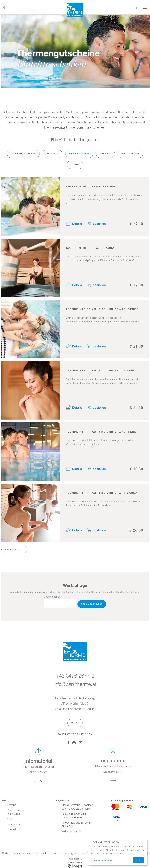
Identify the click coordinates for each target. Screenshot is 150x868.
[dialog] (118, 852)
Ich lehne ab (125, 860)
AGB (10, 819)
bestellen (100, 224)
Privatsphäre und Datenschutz (17, 812)
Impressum (13, 824)
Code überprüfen (92, 606)
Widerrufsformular (72, 832)
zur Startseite (14, 551)
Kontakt (11, 829)
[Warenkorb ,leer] (135, 7)
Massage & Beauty (130, 154)
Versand (12, 805)
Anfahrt (75, 723)
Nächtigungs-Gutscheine (23, 154)
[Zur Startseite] (75, 10)
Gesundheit (105, 154)
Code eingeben (52, 599)
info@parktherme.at (75, 685)
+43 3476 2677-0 (75, 676)
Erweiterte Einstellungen (102, 860)
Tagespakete (53, 154)
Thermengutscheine (79, 154)
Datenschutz (75, 859)
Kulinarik (75, 165)
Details (77, 224)
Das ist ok (138, 860)
